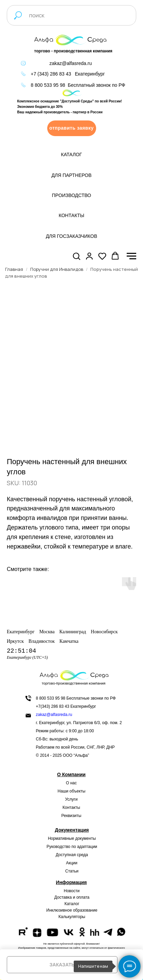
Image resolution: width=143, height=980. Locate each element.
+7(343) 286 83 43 (53, 706)
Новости (72, 891)
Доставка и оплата (72, 897)
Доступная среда (72, 855)
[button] (72, 128)
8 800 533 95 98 (48, 85)
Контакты (71, 807)
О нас (71, 783)
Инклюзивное (59, 910)
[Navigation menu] (131, 256)
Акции (72, 863)
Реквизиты (71, 816)
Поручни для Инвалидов (57, 269)
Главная (14, 269)
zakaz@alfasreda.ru (71, 63)
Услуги (71, 799)
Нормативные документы (72, 838)
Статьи (72, 871)
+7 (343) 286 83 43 (51, 74)
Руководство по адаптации (72, 847)
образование (85, 910)
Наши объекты (72, 791)
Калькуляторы (72, 917)
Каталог (72, 904)
